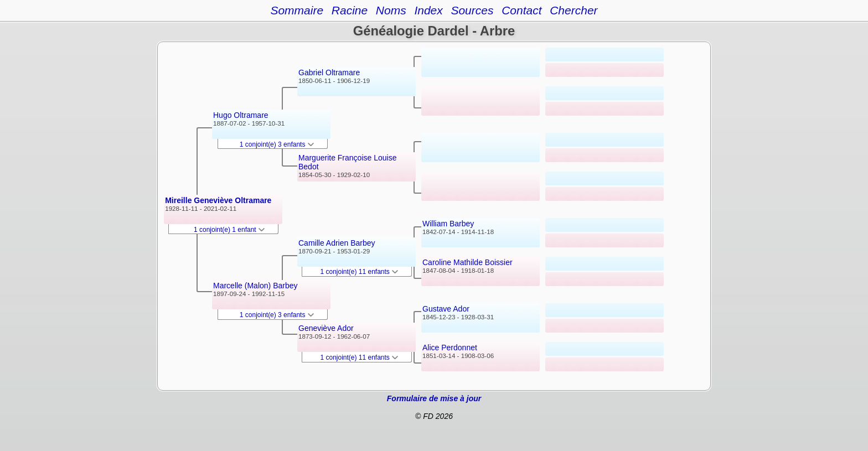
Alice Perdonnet (450, 348)
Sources (472, 10)
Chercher (573, 10)
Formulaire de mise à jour (434, 398)
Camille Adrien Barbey (337, 243)
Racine (350, 10)
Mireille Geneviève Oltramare (218, 200)
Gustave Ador (446, 309)
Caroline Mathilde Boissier (467, 262)
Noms (391, 10)
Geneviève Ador (326, 328)
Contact (521, 10)
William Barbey (448, 224)
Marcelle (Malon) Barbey (255, 286)
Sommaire (297, 10)
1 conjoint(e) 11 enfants (360, 272)
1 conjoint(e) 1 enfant (229, 230)
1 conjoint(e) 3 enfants (277, 144)
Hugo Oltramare (241, 115)
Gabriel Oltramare (329, 72)
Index (428, 10)
